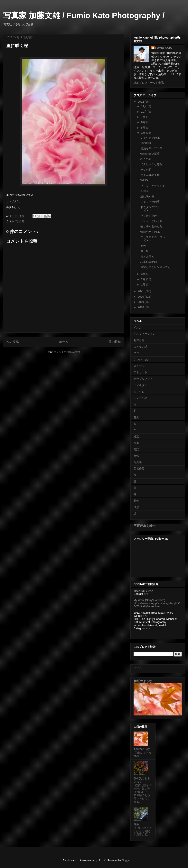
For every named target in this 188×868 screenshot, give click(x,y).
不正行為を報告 (145, 526)
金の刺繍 (146, 143)
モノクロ (139, 392)
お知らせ (139, 340)
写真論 (138, 462)
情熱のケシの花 (150, 232)
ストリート (140, 372)
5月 (144, 128)
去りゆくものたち (151, 226)
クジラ (138, 353)
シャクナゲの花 (150, 138)
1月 (144, 285)
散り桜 (145, 251)
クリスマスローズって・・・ (153, 239)
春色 (143, 246)
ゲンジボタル (142, 359)
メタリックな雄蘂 (151, 164)
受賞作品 (139, 469)
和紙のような (143, 681)
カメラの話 (140, 347)
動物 (136, 501)
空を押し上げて (150, 216)
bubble (145, 191)
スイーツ (139, 366)
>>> (146, 594)
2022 (141, 102)
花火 (136, 417)
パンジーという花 (151, 221)
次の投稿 (13, 342)
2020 (141, 297)
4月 (144, 133)
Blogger (126, 860)
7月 (144, 117)
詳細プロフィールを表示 (149, 83)
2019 (141, 302)
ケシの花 (146, 170)
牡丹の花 (146, 159)
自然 (22, 221)
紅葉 (136, 436)
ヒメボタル (140, 385)
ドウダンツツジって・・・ (151, 209)
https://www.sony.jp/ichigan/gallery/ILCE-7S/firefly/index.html (157, 605)
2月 (144, 279)
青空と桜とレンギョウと (155, 267)
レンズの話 (140, 398)
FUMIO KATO (164, 48)
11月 (144, 106)
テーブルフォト (143, 379)
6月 (144, 122)
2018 (141, 307)
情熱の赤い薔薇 (150, 154)
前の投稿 (115, 342)
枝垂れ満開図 (149, 262)
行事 (136, 443)
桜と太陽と (147, 257)
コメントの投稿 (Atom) (67, 352)
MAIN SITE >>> (143, 591)
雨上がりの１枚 (150, 175)
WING (144, 180)
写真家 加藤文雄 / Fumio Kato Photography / (84, 15)
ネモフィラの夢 (150, 202)
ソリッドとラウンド (153, 186)
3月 (144, 274)
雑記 (136, 449)
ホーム (64, 342)
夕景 (136, 507)
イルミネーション (145, 334)
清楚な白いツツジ (151, 148)
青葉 (136, 824)
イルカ (138, 327)
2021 (141, 291)
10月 (144, 112)
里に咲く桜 (147, 196)
